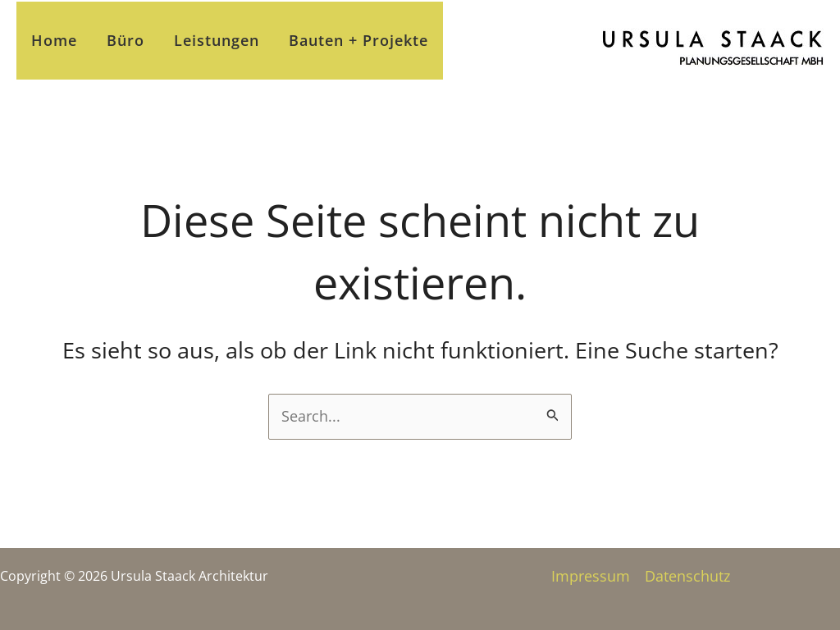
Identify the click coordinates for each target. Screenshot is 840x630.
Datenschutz (687, 576)
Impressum (591, 576)
